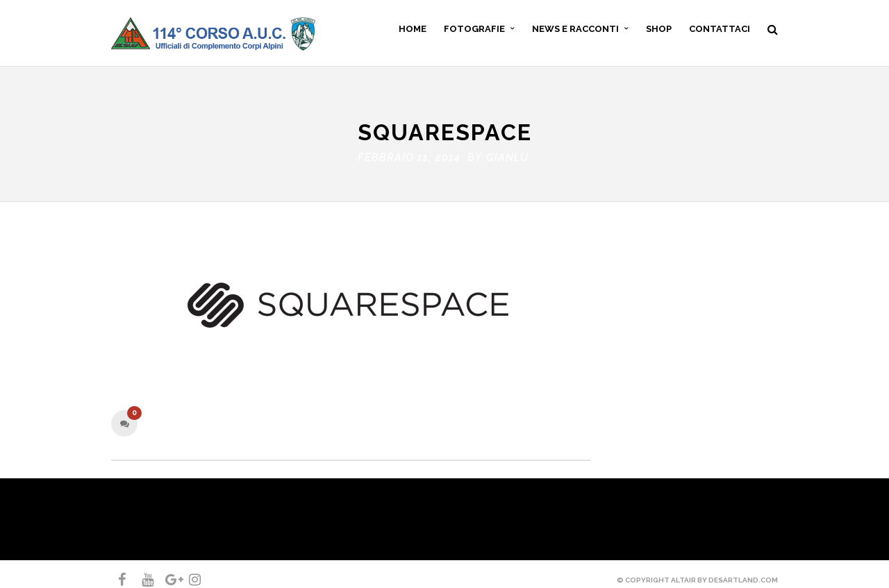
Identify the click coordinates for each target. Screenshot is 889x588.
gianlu (507, 154)
